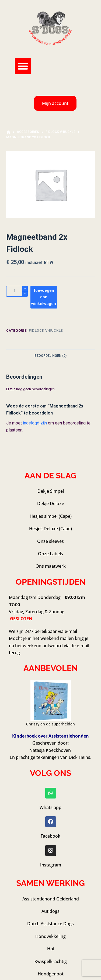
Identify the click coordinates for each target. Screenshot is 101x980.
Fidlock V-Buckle (46, 330)
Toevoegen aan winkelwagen (44, 297)
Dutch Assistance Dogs (50, 924)
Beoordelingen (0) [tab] (50, 356)
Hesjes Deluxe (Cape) (50, 529)
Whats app (50, 807)
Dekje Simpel (51, 491)
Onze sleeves (50, 541)
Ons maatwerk (51, 566)
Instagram (51, 865)
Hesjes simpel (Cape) (51, 516)
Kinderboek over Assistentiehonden (50, 736)
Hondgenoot (51, 974)
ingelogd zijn (35, 423)
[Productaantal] (17, 291)
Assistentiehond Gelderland (51, 899)
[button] (23, 66)
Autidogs (50, 911)
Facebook (50, 836)
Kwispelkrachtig (51, 961)
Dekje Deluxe (51, 503)
